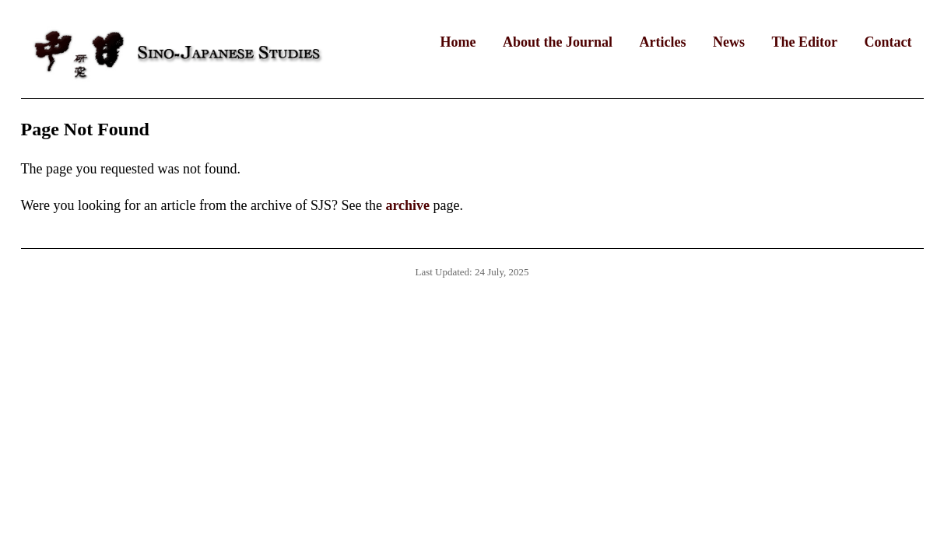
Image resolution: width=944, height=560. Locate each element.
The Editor (804, 42)
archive (407, 205)
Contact (888, 42)
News (729, 42)
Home (458, 42)
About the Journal (558, 42)
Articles (663, 42)
